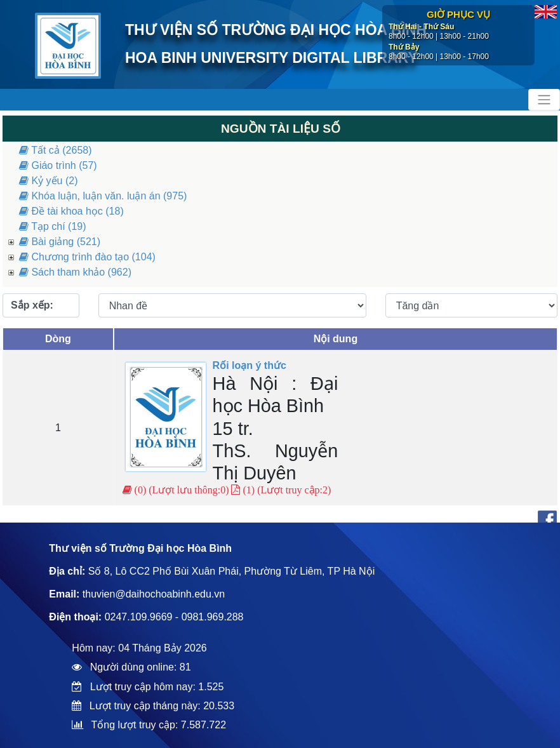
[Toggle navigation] (544, 100)
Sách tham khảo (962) (75, 272)
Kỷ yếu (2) (48, 181)
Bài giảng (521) (60, 242)
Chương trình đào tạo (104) (87, 257)
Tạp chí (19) (53, 226)
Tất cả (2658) (56, 150)
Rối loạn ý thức (250, 365)
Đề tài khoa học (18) (71, 211)
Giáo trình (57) (58, 165)
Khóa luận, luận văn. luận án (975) (103, 196)
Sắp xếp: (32, 305)
